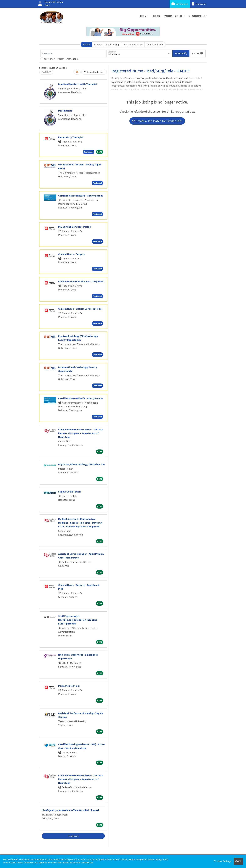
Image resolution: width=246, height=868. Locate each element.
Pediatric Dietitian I (69, 686)
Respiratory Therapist (71, 137)
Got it (238, 861)
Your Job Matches (133, 44)
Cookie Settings (223, 861)
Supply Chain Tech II (70, 492)
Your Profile (174, 16)
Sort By (45, 72)
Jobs (156, 16)
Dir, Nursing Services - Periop (75, 227)
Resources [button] (197, 16)
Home (144, 16)
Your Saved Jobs (155, 44)
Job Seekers (180, 4)
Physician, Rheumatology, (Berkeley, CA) (82, 464)
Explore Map (113, 44)
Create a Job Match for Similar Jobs (157, 121)
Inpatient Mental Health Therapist (78, 84)
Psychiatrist (65, 111)
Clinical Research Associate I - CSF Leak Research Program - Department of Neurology (81, 433)
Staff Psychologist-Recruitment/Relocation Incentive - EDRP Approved (78, 620)
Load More (73, 836)
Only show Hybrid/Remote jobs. (61, 59)
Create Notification (94, 72)
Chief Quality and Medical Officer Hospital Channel (70, 810)
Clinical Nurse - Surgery (71, 254)
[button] (198, 53)
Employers (199, 4)
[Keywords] (73, 53)
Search (86, 44)
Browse (98, 44)
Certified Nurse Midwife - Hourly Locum (80, 196)
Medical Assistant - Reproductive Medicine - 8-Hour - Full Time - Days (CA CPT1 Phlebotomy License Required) (80, 523)
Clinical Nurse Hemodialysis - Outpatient (81, 281)
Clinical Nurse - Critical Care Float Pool (80, 309)
